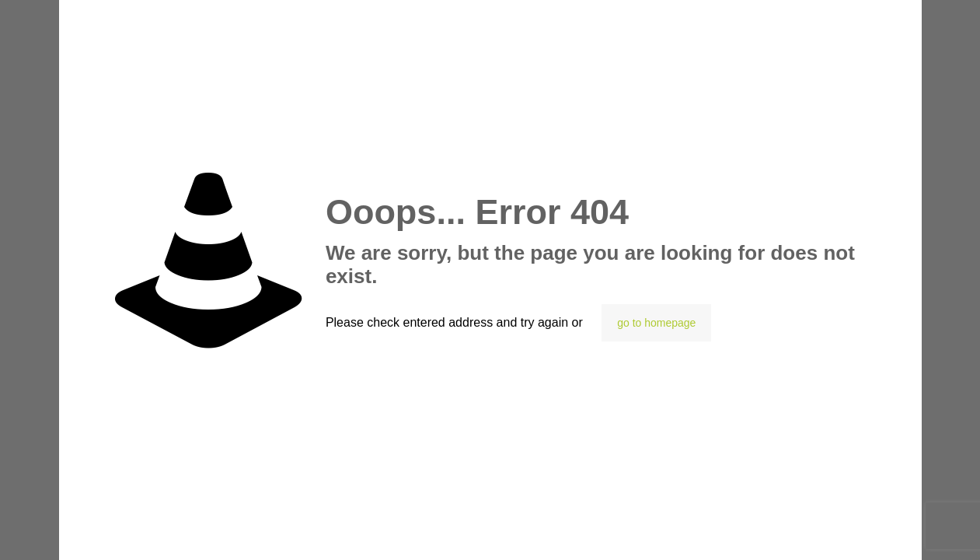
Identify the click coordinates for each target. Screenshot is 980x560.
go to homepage (656, 323)
